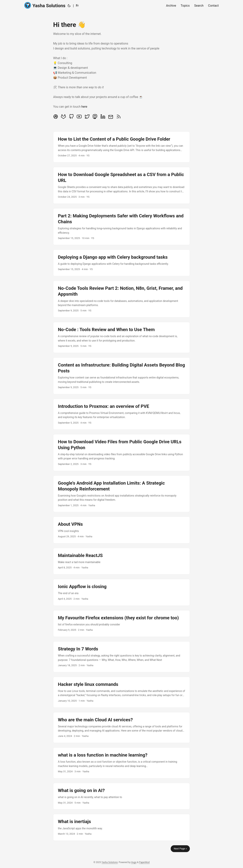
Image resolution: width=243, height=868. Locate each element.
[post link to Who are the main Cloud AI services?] (121, 728)
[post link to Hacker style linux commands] (121, 692)
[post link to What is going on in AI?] (121, 796)
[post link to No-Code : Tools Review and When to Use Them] (121, 337)
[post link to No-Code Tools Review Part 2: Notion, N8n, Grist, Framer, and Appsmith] (121, 299)
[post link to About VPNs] (121, 530)
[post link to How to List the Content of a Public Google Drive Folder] (121, 147)
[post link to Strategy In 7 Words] (121, 657)
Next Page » (180, 849)
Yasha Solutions (45, 5)
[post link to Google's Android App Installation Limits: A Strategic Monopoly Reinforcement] (121, 494)
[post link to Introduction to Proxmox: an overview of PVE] (121, 414)
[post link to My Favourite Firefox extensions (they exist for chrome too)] (121, 624)
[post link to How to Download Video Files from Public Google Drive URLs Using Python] (121, 453)
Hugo (134, 862)
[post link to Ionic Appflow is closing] (121, 592)
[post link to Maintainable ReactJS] (121, 561)
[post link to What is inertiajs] (121, 827)
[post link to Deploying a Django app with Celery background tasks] (121, 263)
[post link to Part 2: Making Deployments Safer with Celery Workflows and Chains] (121, 227)
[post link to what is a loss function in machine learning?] (121, 763)
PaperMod (144, 862)
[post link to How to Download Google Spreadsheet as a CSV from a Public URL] (121, 185)
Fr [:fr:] (77, 6)
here (84, 107)
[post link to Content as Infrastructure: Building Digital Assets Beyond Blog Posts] (121, 376)
